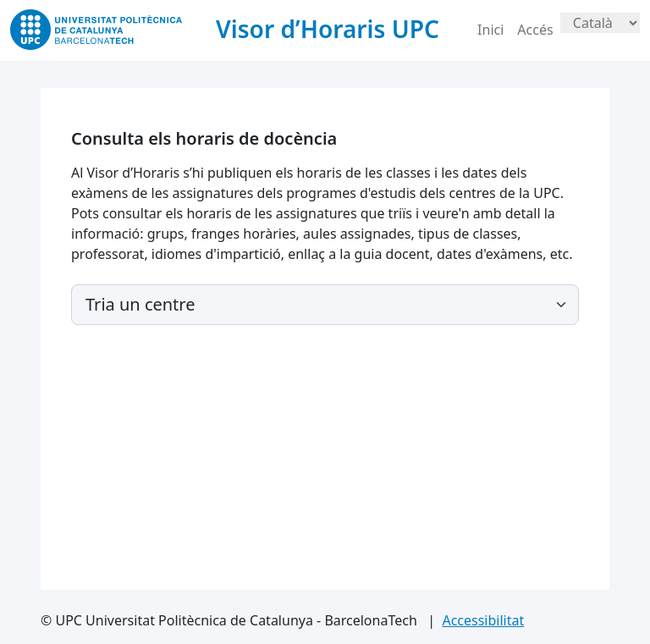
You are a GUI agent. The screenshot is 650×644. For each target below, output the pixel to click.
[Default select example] (325, 305)
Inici (490, 30)
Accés (535, 30)
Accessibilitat (483, 620)
